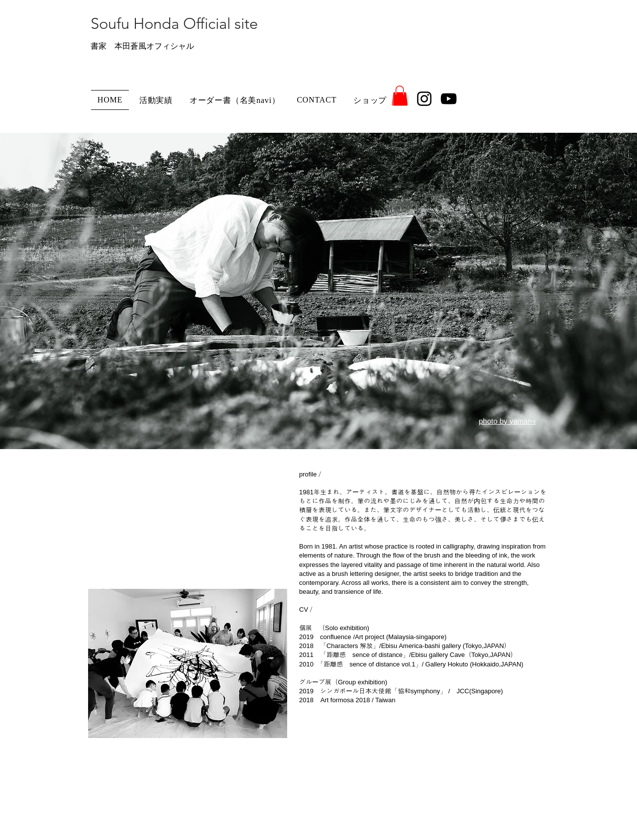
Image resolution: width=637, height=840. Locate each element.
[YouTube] (449, 99)
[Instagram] (424, 99)
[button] (400, 96)
